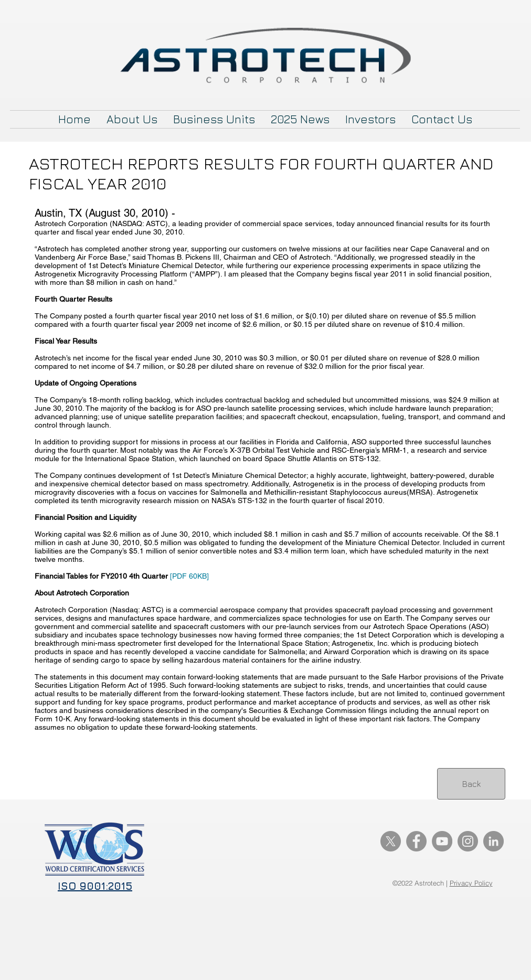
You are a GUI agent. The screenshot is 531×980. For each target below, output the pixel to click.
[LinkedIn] (493, 841)
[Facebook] (416, 841)
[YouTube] (442, 841)
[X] (391, 841)
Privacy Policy (471, 883)
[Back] (471, 784)
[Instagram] (468, 841)
